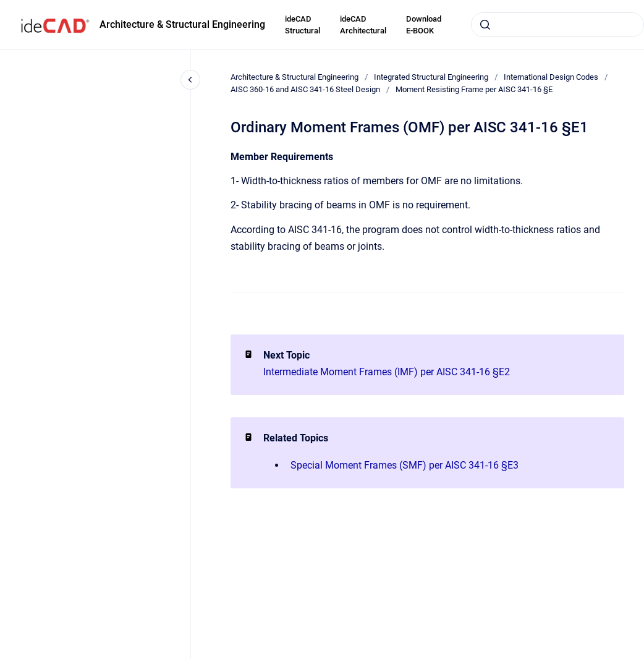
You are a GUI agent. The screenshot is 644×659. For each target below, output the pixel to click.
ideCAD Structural (303, 25)
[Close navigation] (190, 80)
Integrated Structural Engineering (431, 77)
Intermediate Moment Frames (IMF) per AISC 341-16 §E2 (387, 372)
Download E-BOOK (424, 25)
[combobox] (557, 25)
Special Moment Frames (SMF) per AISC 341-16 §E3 (405, 465)
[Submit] (485, 25)
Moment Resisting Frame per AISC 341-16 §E (474, 89)
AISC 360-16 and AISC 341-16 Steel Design (305, 89)
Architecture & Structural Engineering (182, 24)
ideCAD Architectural (363, 25)
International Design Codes (551, 77)
